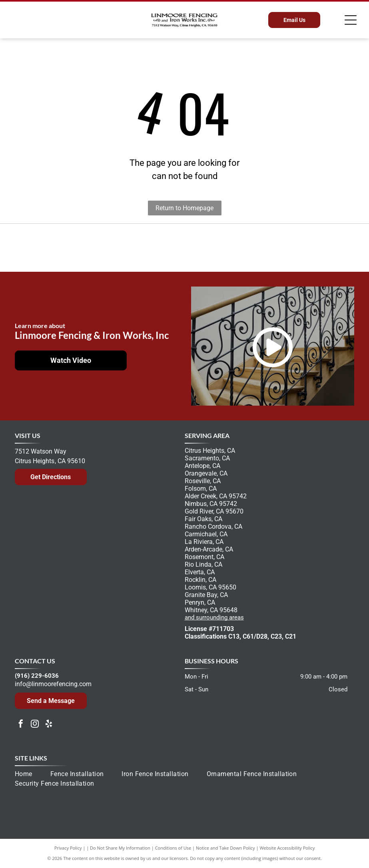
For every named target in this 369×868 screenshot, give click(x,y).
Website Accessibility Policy (287, 848)
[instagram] (35, 725)
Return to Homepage (184, 208)
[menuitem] (33, 774)
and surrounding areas (214, 617)
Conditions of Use (173, 848)
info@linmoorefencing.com (53, 684)
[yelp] (49, 725)
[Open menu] (351, 20)
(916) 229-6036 (37, 676)
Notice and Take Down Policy (225, 848)
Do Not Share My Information (120, 848)
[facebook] (21, 725)
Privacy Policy (68, 848)
